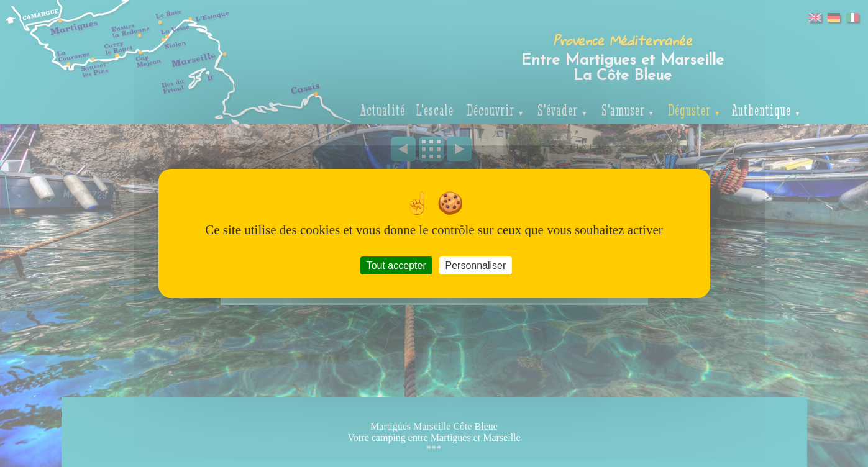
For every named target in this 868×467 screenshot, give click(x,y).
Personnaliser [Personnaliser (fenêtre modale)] (475, 265)
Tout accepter (396, 265)
